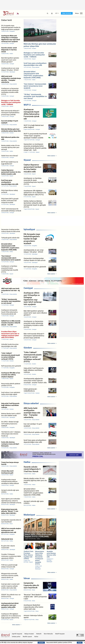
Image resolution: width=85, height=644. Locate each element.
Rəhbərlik (39, 634)
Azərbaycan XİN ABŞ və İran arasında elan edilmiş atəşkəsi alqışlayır (27, 643)
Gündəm (28, 348)
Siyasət (27, 160)
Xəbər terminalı (67, 13)
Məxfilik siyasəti (27, 637)
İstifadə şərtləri (16, 637)
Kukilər (36, 637)
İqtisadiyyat (29, 229)
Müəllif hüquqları (60, 634)
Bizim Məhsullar (48, 634)
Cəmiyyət (28, 288)
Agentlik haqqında (17, 634)
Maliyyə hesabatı (29, 634)
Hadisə (27, 462)
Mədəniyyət (29, 515)
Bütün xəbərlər (51, 156)
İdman (27, 578)
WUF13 (27, 105)
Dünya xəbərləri (31, 403)
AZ (56, 13)
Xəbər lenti (7, 20)
